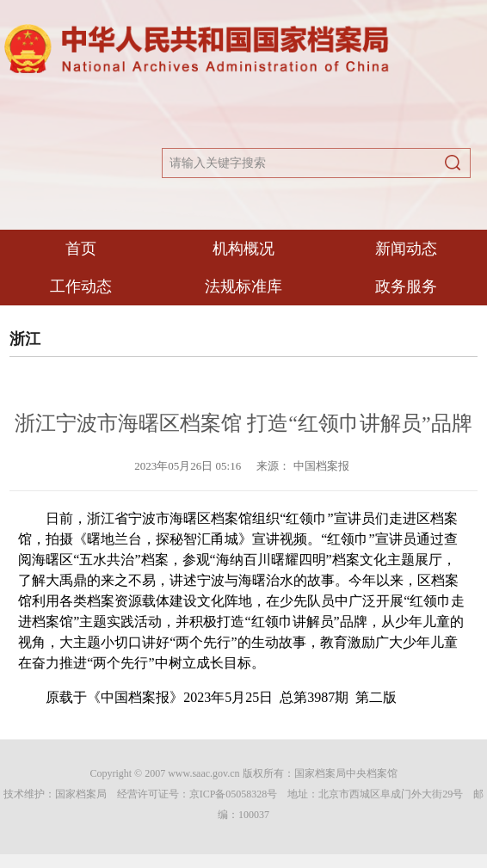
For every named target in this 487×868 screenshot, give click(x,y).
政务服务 (406, 286)
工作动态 (81, 286)
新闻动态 (406, 249)
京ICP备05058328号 (234, 794)
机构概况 (243, 249)
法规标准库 (243, 286)
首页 (81, 249)
